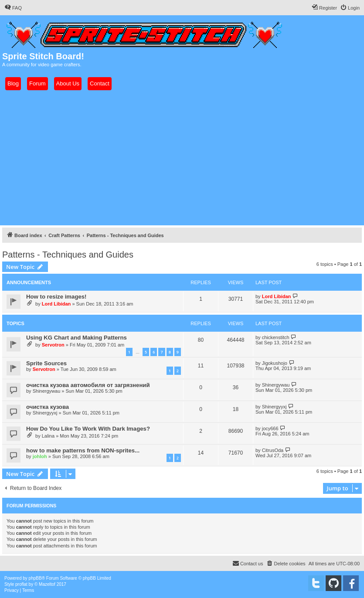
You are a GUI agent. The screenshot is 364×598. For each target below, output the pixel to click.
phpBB (35, 578)
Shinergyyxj (45, 413)
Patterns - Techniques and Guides (68, 255)
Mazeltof (47, 584)
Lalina (48, 436)
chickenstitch (276, 337)
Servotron (53, 345)
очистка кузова (48, 407)
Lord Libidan (56, 304)
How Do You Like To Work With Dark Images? (88, 429)
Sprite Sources (46, 363)
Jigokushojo (275, 363)
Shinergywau (47, 391)
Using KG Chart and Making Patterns (77, 338)
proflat (21, 584)
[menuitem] (13, 8)
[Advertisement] (182, 158)
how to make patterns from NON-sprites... (83, 450)
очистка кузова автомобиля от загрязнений (88, 385)
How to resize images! (56, 297)
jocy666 (270, 428)
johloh (40, 456)
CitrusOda (273, 450)
